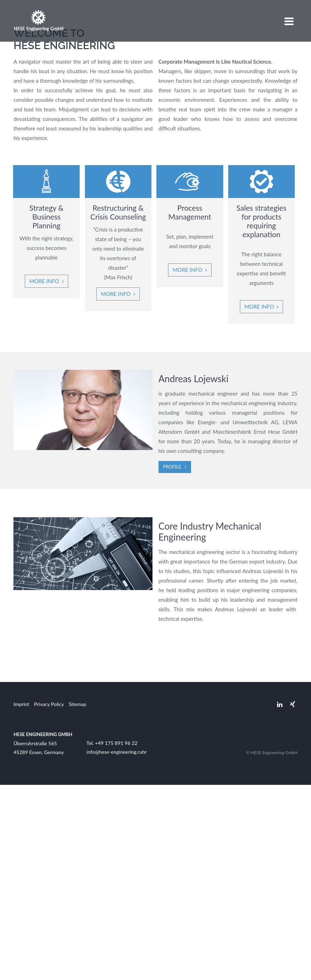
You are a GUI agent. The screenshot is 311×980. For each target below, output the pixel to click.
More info (45, 476)
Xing (293, 900)
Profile (172, 662)
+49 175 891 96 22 (116, 938)
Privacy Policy (49, 899)
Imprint (21, 899)
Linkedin (280, 900)
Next (302, 99)
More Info (190, 465)
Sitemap (77, 899)
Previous (9, 99)
